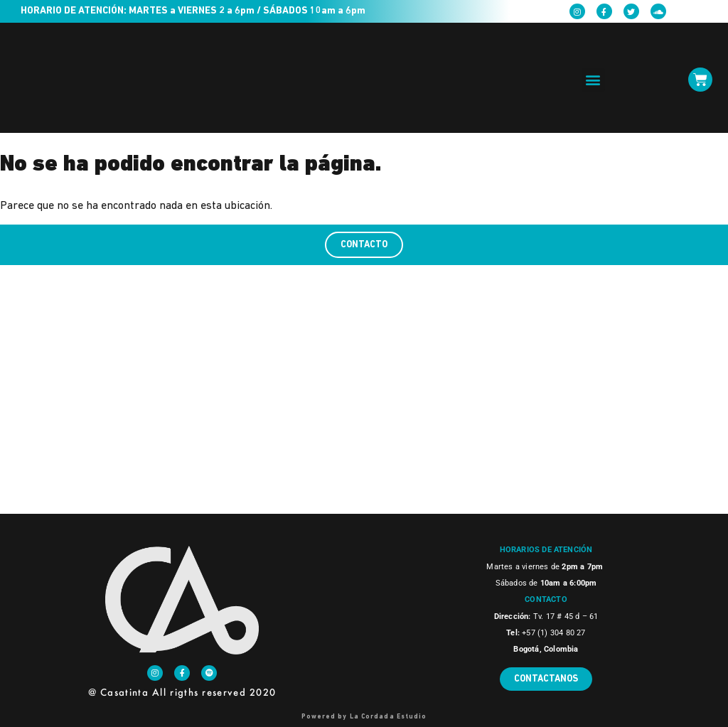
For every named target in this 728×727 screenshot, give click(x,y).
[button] (593, 80)
